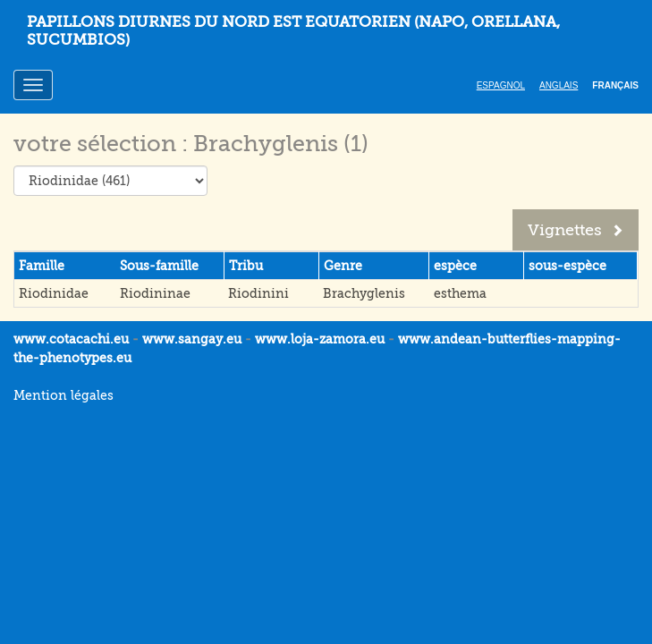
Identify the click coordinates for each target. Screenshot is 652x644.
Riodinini (258, 293)
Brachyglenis (364, 293)
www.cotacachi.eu (71, 339)
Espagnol (501, 85)
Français (615, 85)
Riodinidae (54, 293)
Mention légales (64, 395)
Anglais (559, 85)
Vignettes (576, 230)
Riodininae (155, 293)
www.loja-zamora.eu (320, 339)
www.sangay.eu (192, 339)
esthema (460, 293)
